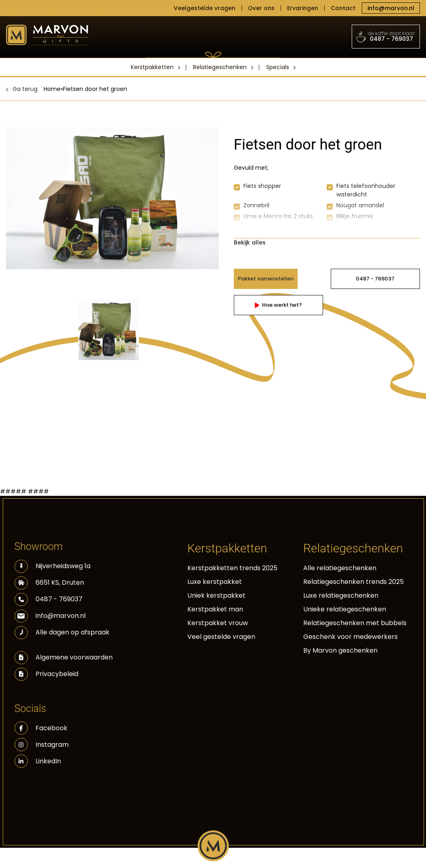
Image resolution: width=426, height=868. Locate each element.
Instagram (42, 745)
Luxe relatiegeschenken (341, 595)
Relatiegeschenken (220, 67)
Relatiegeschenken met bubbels (355, 623)
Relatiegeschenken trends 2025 (354, 582)
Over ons (261, 8)
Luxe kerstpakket (215, 582)
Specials (278, 67)
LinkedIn (38, 761)
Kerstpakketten (152, 67)
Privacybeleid (57, 674)
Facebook (41, 728)
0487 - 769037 (386, 36)
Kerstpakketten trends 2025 (232, 568)
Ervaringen (303, 8)
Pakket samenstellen (266, 279)
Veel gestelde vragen (221, 637)
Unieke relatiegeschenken (345, 609)
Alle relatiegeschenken (340, 568)
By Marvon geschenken (340, 650)
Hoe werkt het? (278, 305)
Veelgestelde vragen (205, 8)
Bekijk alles (250, 242)
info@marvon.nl (391, 8)
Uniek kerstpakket (216, 595)
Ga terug (25, 89)
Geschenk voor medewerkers (350, 637)
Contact (343, 8)
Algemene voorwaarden (74, 657)
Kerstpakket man (215, 609)
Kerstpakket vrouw (218, 623)
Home (52, 89)
